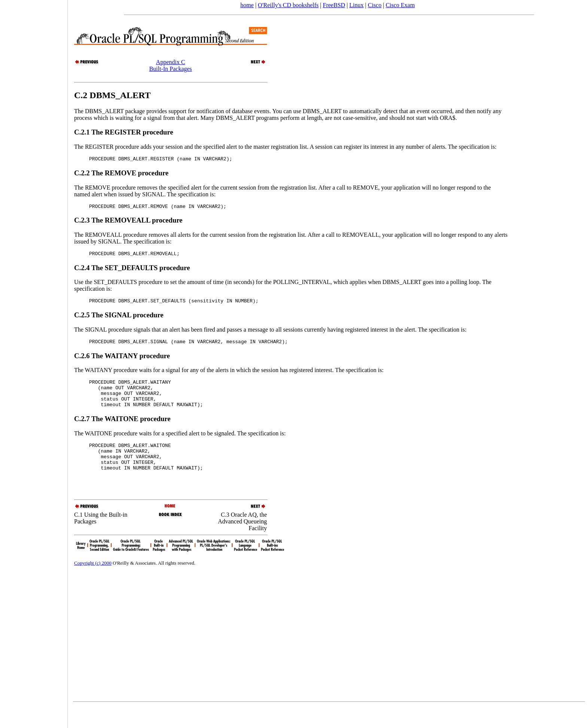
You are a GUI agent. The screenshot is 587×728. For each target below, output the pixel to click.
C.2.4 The (89, 271)
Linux (356, 5)
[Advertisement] (34, 362)
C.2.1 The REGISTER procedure (124, 132)
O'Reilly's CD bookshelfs (288, 5)
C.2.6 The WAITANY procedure (122, 361)
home (247, 5)
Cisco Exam (400, 5)
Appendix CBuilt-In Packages (170, 65)
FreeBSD (334, 5)
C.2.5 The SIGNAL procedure (119, 319)
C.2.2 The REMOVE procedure (121, 174)
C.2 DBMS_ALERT (112, 95)
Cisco (374, 5)
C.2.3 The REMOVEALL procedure (128, 222)
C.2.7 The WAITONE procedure (122, 430)
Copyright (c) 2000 (93, 584)
